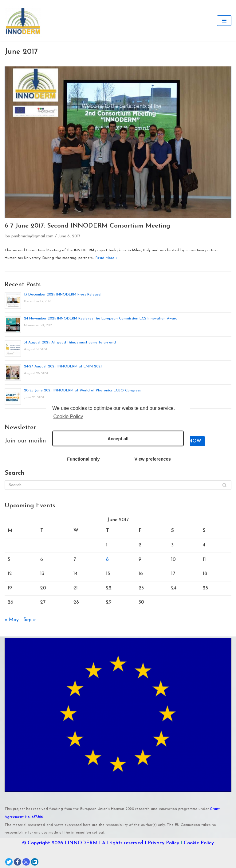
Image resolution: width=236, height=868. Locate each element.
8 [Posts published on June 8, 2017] (107, 560)
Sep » (30, 620)
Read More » (107, 258)
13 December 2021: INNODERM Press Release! (63, 295)
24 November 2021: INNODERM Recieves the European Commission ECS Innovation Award (101, 319)
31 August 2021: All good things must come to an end (70, 343)
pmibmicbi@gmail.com (32, 236)
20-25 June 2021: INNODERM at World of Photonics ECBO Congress (82, 390)
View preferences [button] (153, 459)
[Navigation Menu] (224, 21)
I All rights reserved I (123, 843)
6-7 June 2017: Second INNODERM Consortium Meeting (87, 226)
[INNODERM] (23, 21)
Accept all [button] (118, 438)
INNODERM (83, 843)
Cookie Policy (199, 843)
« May (12, 620)
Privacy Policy (163, 843)
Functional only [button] (83, 459)
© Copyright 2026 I (45, 843)
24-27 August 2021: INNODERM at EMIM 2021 (63, 367)
